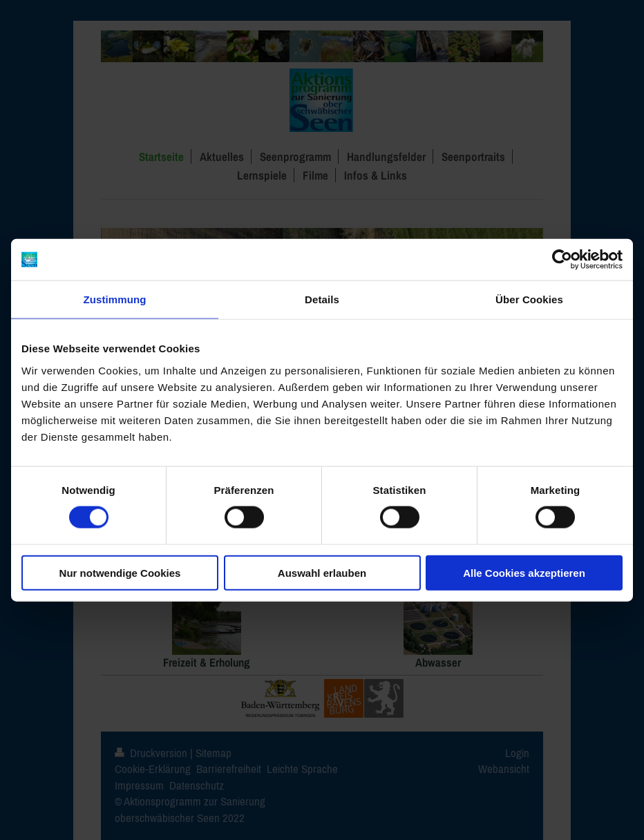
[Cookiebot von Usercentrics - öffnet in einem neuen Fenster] (562, 260)
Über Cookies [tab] (529, 299)
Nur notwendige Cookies (120, 572)
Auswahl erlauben (322, 572)
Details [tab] (322, 299)
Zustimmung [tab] (115, 299)
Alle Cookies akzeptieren (524, 572)
